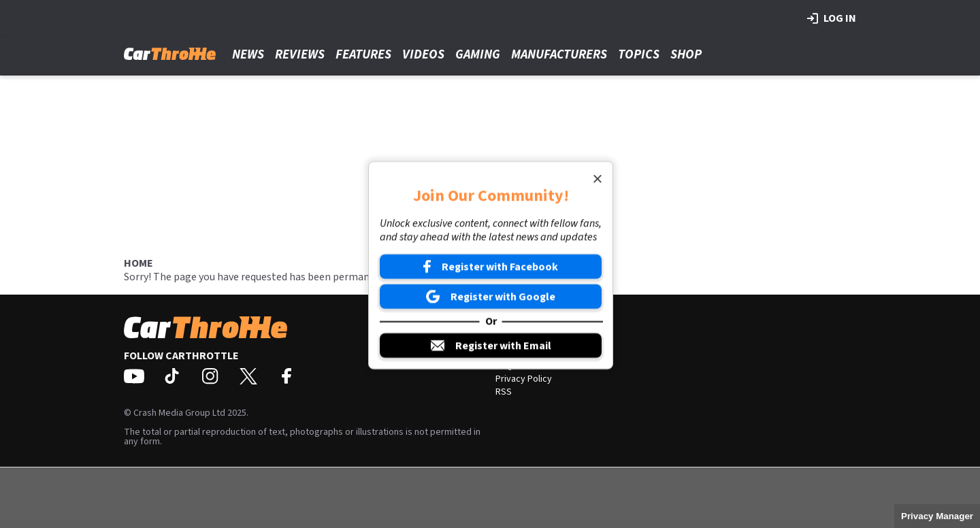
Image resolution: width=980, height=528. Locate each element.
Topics (639, 55)
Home (138, 263)
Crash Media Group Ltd (179, 413)
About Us (514, 340)
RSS (504, 392)
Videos (423, 55)
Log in (832, 18)
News (248, 55)
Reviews (300, 55)
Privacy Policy (524, 379)
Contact (511, 353)
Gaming (478, 55)
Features (363, 55)
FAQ (504, 366)
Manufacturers (559, 55)
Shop (686, 55)
